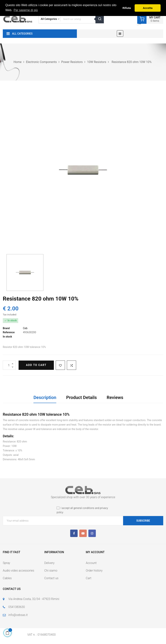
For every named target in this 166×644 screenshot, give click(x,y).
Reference (9, 332)
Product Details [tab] (81, 398)
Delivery (49, 563)
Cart (89, 578)
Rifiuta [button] (127, 8)
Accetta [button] (148, 8)
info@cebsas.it (18, 615)
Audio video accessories (18, 571)
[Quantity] (9, 365)
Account (91, 563)
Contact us (51, 578)
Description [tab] (45, 398)
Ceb (25, 328)
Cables (7, 578)
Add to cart (36, 365)
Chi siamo (51, 571)
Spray (6, 563)
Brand (6, 328)
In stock (7, 337)
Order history (94, 571)
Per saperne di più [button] (26, 10)
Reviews (115, 398)
